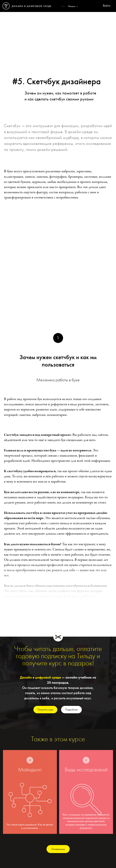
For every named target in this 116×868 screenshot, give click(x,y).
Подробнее (71, 710)
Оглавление (58, 849)
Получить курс (45, 710)
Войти (107, 6)
